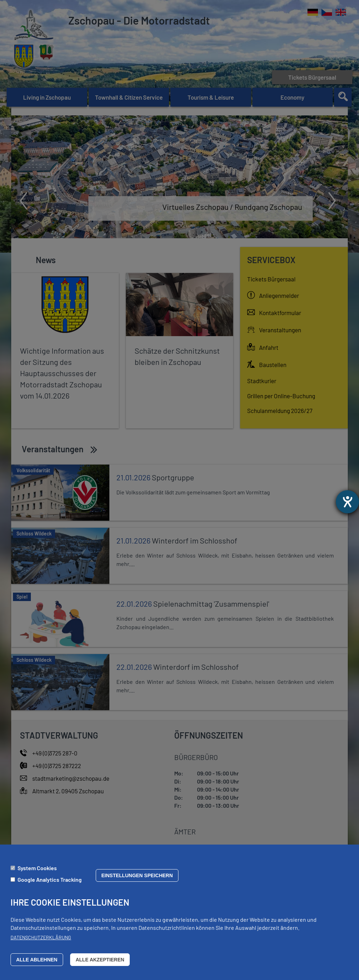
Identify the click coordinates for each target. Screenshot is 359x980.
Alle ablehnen (37, 960)
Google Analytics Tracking (50, 879)
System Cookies (37, 868)
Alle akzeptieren (100, 960)
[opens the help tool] (347, 502)
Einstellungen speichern (137, 875)
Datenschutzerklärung (41, 937)
